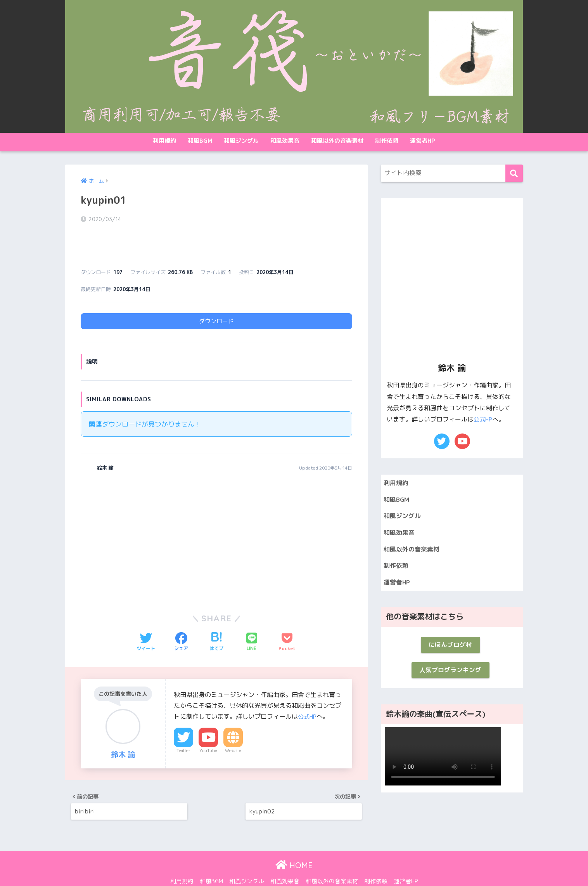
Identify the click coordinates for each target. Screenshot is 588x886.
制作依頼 (387, 141)
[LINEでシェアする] (252, 621)
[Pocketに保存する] (287, 621)
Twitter (183, 730)
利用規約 (164, 141)
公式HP (308, 695)
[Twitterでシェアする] (146, 621)
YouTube (208, 730)
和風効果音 (285, 141)
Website (233, 730)
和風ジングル (241, 141)
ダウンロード (216, 300)
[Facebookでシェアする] (181, 621)
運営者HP (423, 141)
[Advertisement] (146, 518)
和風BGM (200, 141)
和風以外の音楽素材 (337, 141)
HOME (294, 849)
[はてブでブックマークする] (216, 621)
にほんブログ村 (450, 651)
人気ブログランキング (450, 677)
